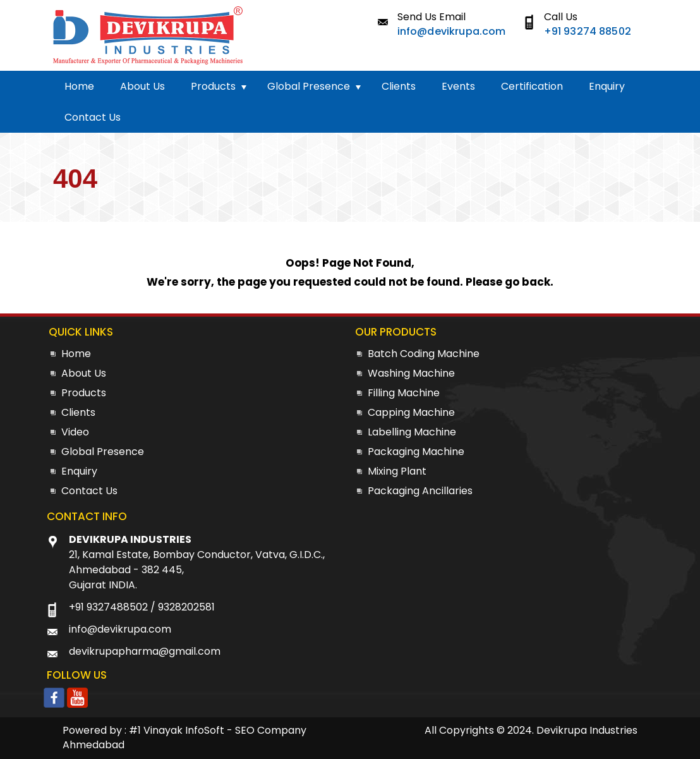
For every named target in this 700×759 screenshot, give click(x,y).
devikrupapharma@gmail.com (145, 651)
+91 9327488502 (108, 607)
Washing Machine (411, 373)
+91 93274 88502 (588, 31)
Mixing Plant (397, 471)
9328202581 (186, 607)
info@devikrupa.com (452, 31)
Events (458, 86)
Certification (532, 86)
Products (213, 86)
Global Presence (309, 86)
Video (75, 432)
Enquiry (607, 86)
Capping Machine (411, 412)
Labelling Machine (412, 432)
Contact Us (93, 117)
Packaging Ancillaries (420, 491)
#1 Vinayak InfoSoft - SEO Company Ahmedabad (184, 738)
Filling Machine (404, 393)
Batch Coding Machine (424, 354)
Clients (399, 86)
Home (79, 86)
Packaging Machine (416, 452)
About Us (142, 86)
